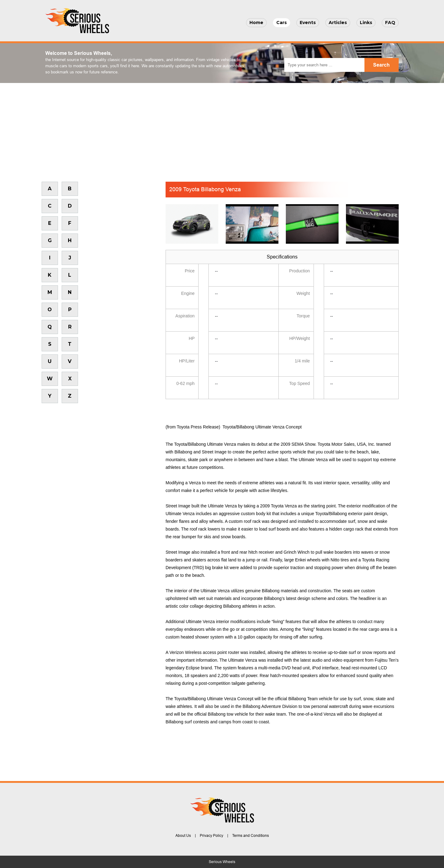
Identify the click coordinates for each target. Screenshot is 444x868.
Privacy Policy (212, 836)
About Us (183, 836)
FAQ (390, 23)
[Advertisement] (222, 129)
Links (366, 23)
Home (256, 23)
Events (308, 23)
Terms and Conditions (251, 836)
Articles (338, 23)
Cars (282, 23)
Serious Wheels (222, 862)
